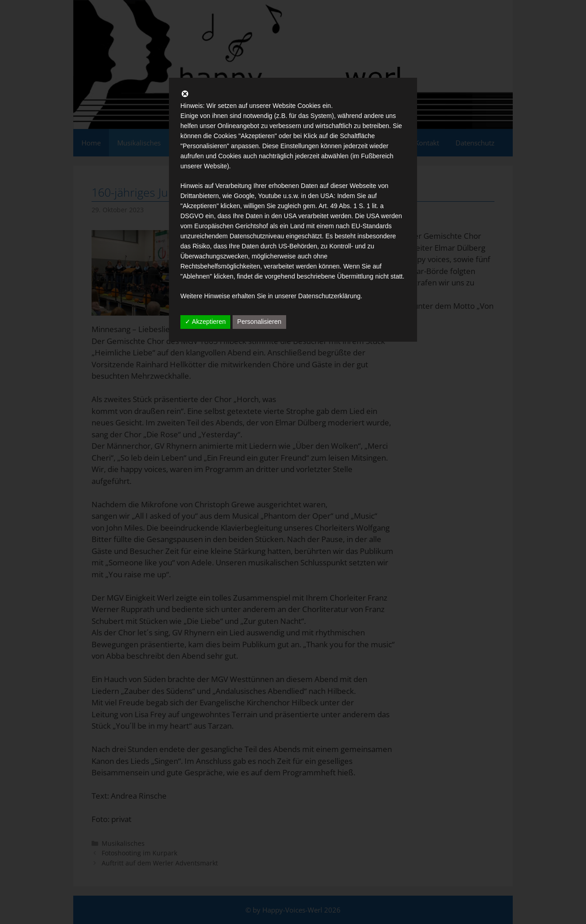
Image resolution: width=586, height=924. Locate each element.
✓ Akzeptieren (205, 322)
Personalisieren (259, 322)
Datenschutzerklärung (329, 296)
